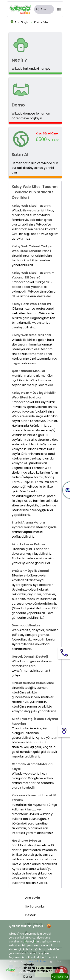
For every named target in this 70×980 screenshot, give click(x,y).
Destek (30, 915)
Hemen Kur (60, 976)
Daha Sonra (28, 977)
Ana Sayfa (22, 22)
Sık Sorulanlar (35, 906)
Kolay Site (41, 22)
